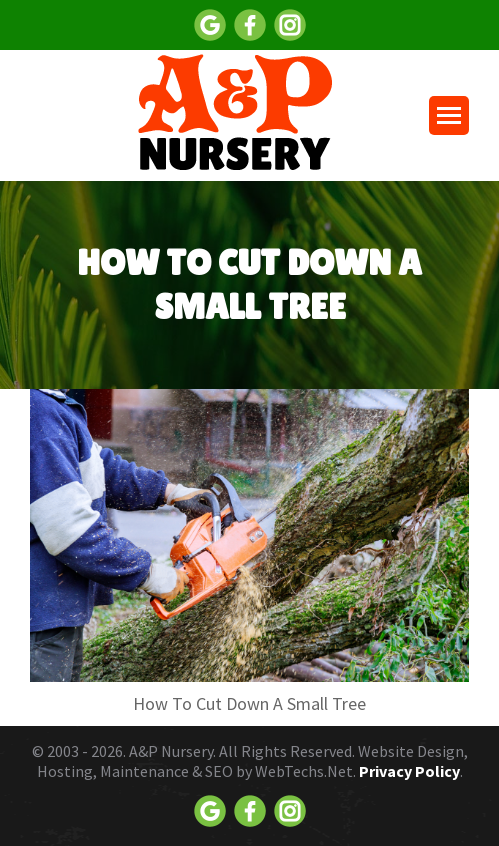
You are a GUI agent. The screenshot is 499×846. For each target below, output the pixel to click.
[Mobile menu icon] (449, 115)
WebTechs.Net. (305, 771)
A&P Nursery (171, 751)
